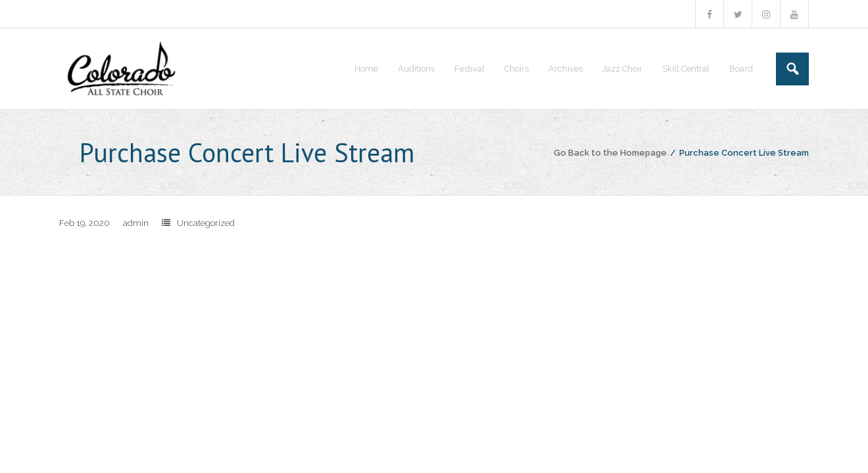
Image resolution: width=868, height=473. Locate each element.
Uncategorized (206, 223)
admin (136, 223)
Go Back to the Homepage (610, 153)
